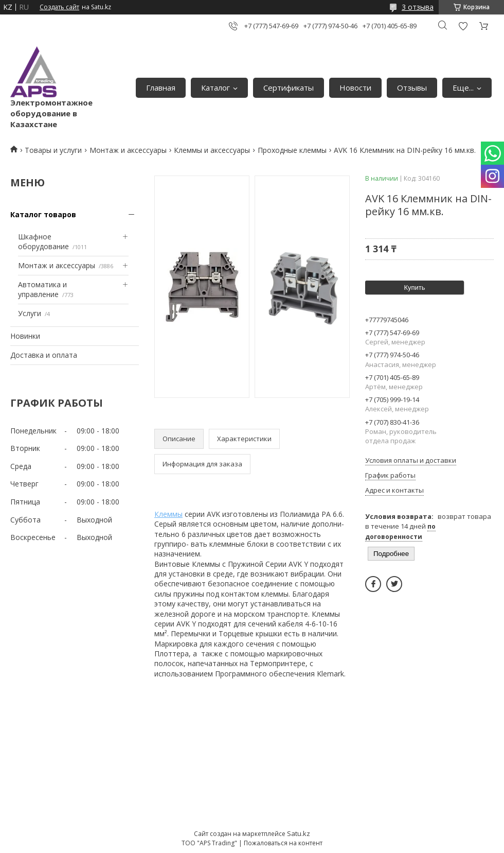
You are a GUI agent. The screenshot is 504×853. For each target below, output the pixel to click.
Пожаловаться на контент (283, 843)
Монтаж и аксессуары (128, 150)
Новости (355, 88)
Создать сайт (59, 7)
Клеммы (168, 514)
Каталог (215, 88)
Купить (414, 288)
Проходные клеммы (292, 150)
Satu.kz (299, 833)
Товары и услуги (53, 150)
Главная (161, 88)
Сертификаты (289, 88)
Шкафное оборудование (43, 242)
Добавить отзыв (463, 26)
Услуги (30, 313)
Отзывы (412, 88)
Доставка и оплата (44, 355)
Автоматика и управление (42, 290)
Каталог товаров (43, 214)
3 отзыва (418, 7)
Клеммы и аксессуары (212, 150)
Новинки (25, 336)
